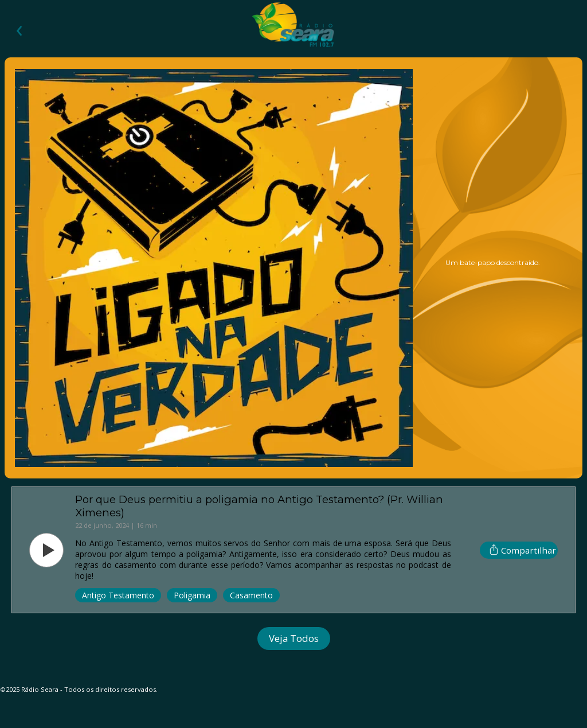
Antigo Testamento (118, 595)
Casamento (251, 595)
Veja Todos (294, 638)
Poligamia (192, 595)
